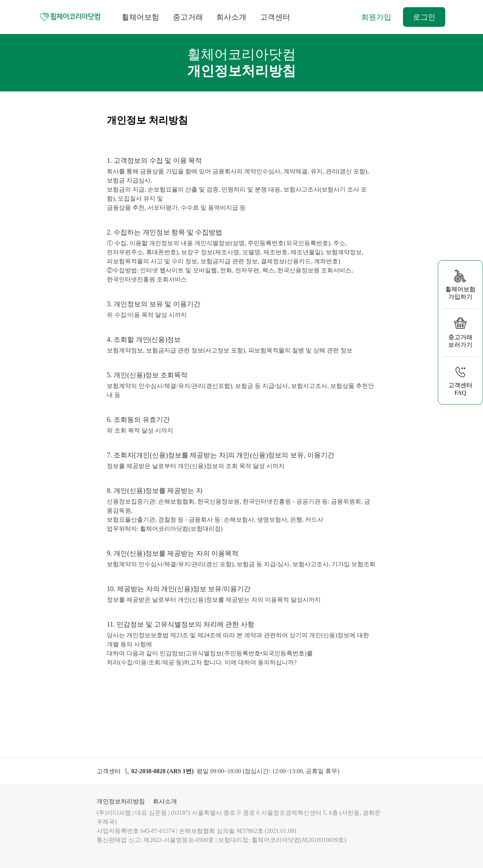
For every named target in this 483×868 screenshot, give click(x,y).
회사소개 (231, 17)
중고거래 (188, 17)
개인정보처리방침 (121, 801)
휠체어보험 (140, 17)
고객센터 (275, 17)
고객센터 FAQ (460, 380)
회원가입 (376, 17)
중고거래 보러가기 (460, 332)
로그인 (424, 17)
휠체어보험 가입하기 (460, 284)
